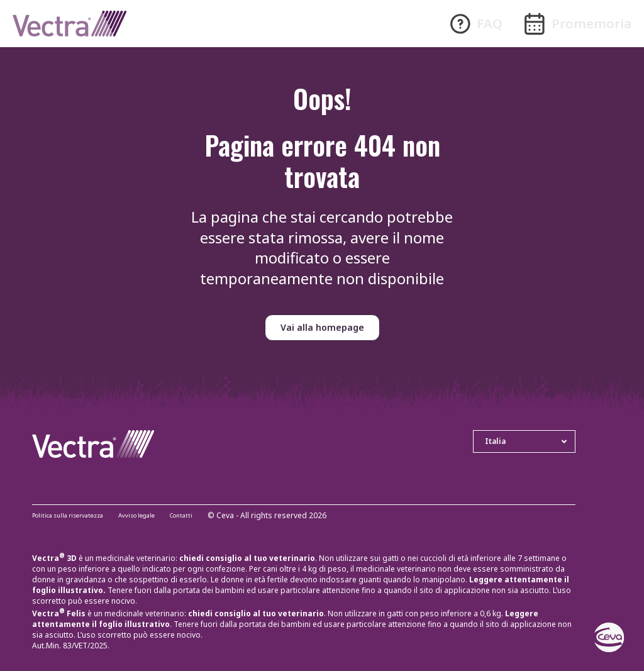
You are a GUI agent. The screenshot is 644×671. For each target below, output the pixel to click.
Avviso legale (162, 516)
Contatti (215, 516)
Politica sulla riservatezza (77, 516)
